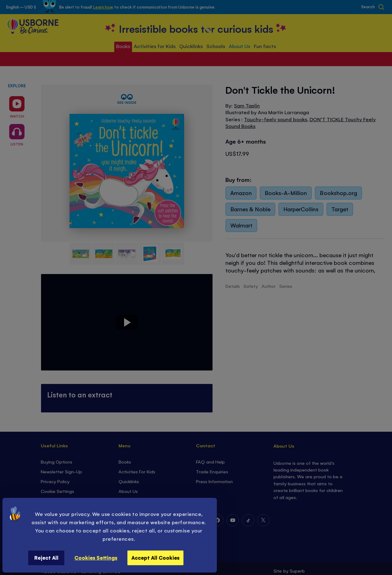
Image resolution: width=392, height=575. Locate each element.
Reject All (46, 558)
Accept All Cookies (155, 558)
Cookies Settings (96, 558)
